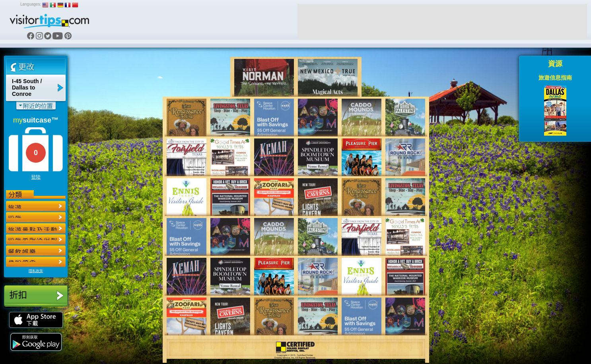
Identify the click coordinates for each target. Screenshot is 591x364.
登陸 (36, 177)
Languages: (31, 4)
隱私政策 (36, 271)
